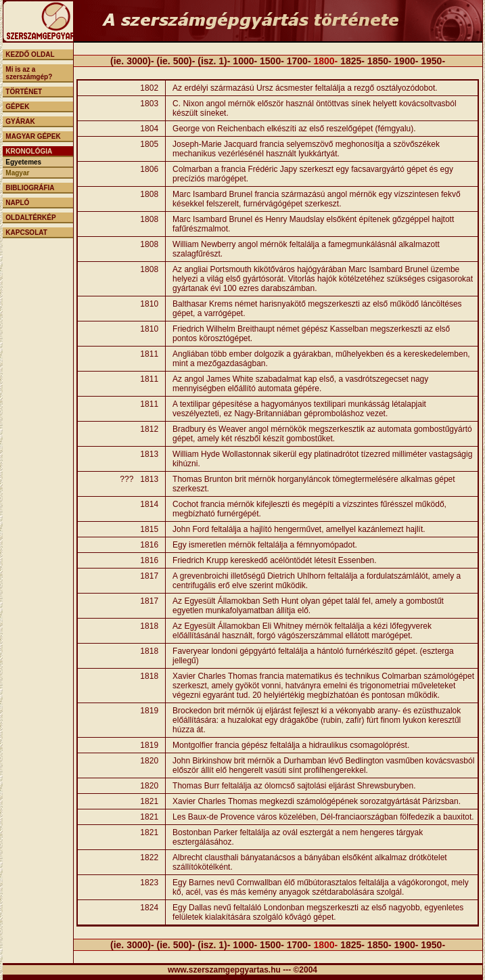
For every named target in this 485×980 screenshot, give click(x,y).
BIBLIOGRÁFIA (30, 188)
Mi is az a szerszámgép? (29, 73)
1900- (407, 61)
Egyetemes (23, 162)
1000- (245, 61)
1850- (379, 61)
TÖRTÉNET (24, 92)
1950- (433, 61)
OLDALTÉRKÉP (30, 218)
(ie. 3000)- (133, 61)
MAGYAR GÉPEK (33, 136)
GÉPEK (17, 107)
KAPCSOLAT (26, 232)
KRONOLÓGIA (29, 151)
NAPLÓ (17, 203)
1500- (272, 61)
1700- (299, 61)
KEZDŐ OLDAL (30, 54)
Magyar (17, 173)
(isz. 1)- (214, 61)
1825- (352, 61)
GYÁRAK (20, 121)
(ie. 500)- (176, 61)
